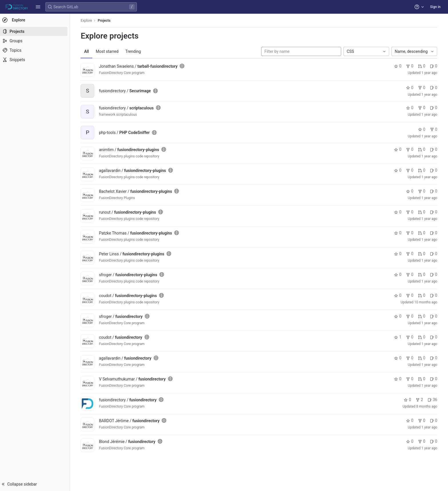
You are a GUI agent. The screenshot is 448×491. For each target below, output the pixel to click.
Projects (106, 21)
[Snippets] (36, 60)
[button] (38, 7)
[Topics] (36, 50)
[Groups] (36, 41)
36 (434, 400)
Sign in (435, 7)
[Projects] (36, 31)
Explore (88, 21)
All (88, 51)
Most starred (109, 51)
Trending (135, 51)
